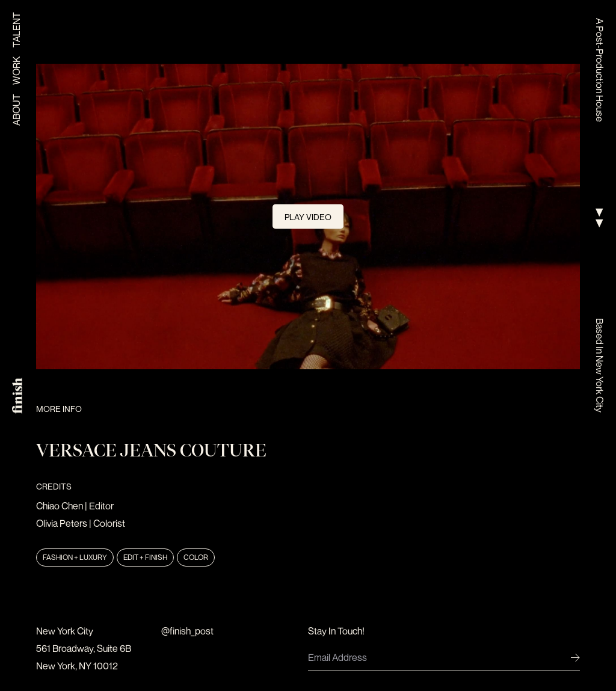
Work (16, 71)
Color (196, 557)
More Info (59, 409)
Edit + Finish (145, 557)
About (16, 110)
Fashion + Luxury (75, 557)
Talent (16, 30)
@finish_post (187, 631)
